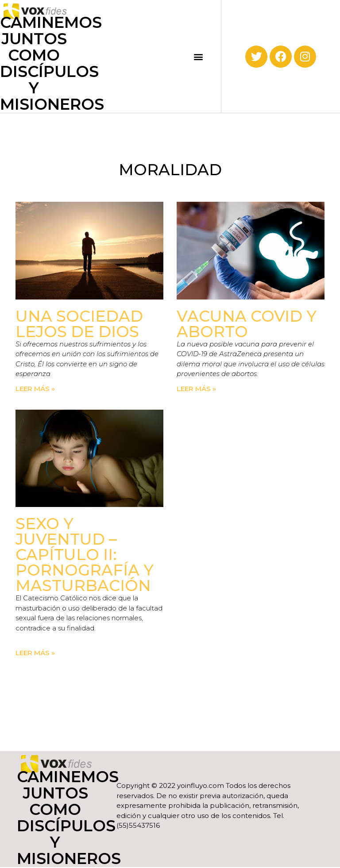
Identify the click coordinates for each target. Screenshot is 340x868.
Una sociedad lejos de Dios (79, 324)
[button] (199, 56)
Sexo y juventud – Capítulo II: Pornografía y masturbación (85, 555)
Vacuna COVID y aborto (247, 324)
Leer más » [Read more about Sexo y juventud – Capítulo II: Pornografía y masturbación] (35, 653)
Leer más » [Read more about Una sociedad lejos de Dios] (35, 389)
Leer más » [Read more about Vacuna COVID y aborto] (196, 389)
